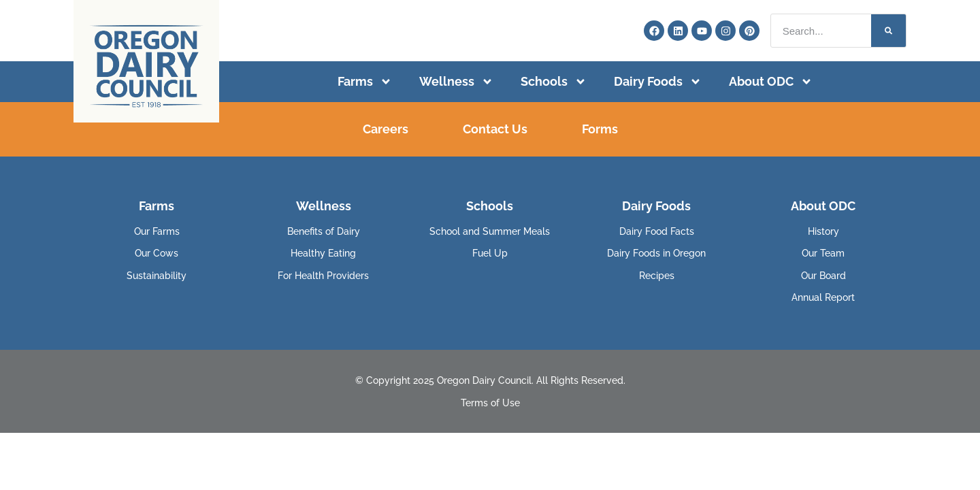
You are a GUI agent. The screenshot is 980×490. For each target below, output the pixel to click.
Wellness (456, 82)
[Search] (888, 31)
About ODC (771, 82)
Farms (365, 82)
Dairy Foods (658, 82)
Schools (554, 82)
